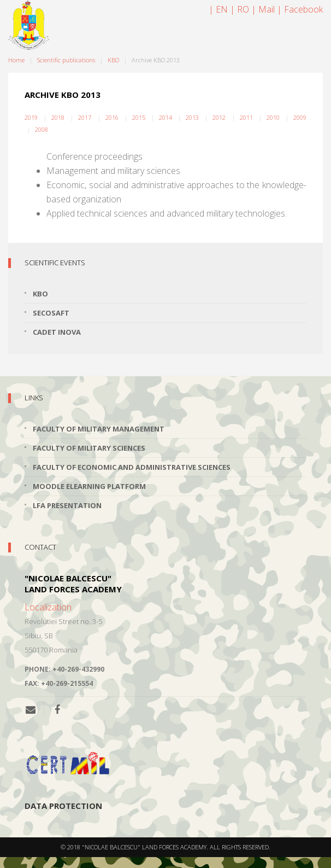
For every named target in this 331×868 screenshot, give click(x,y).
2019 (31, 117)
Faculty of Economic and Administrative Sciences (132, 467)
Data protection (63, 806)
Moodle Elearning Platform (89, 486)
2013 (192, 117)
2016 (112, 117)
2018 (58, 117)
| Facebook (300, 9)
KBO (113, 60)
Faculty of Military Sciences (89, 448)
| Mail (263, 9)
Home (16, 60)
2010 (273, 117)
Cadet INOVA (57, 332)
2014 (165, 117)
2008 (42, 129)
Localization (48, 607)
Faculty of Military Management (99, 429)
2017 (85, 117)
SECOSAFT (51, 313)
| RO (240, 9)
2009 (300, 117)
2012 (219, 117)
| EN (218, 9)
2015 (139, 117)
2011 (246, 117)
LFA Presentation (67, 505)
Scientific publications (66, 60)
